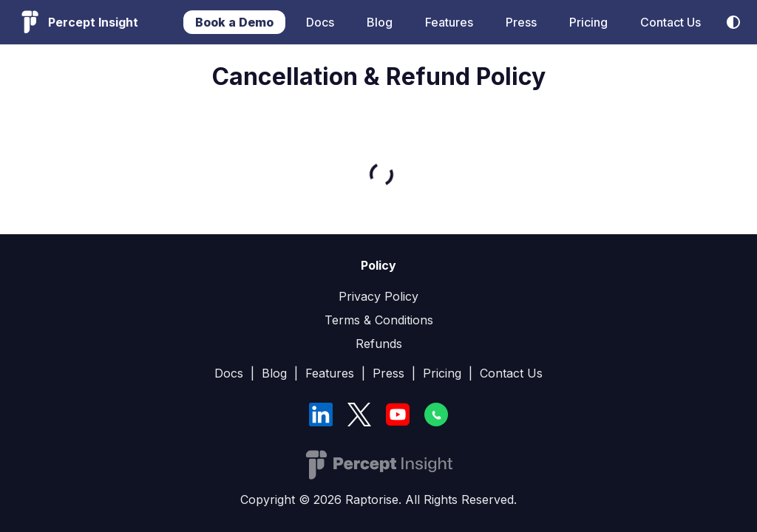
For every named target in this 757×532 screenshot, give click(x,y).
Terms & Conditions (379, 320)
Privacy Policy (378, 296)
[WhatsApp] (436, 415)
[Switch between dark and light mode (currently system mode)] (733, 22)
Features (449, 22)
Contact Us (671, 22)
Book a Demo (234, 22)
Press (521, 22)
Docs (320, 22)
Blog (380, 22)
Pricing (588, 22)
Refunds (379, 344)
